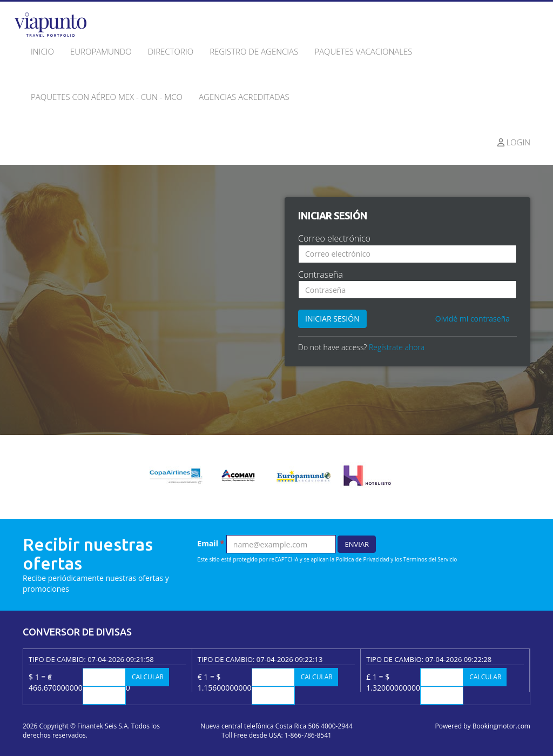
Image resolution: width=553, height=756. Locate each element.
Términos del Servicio (430, 559)
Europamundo (101, 51)
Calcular (148, 677)
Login (514, 142)
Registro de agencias (254, 51)
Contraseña (321, 275)
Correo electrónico (334, 238)
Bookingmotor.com (501, 726)
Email (211, 543)
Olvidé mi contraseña (473, 319)
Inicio (42, 51)
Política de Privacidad (363, 559)
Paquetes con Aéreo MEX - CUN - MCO (107, 97)
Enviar (357, 544)
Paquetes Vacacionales (363, 51)
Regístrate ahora (397, 347)
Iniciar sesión (332, 319)
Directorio (171, 51)
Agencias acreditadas (244, 97)
